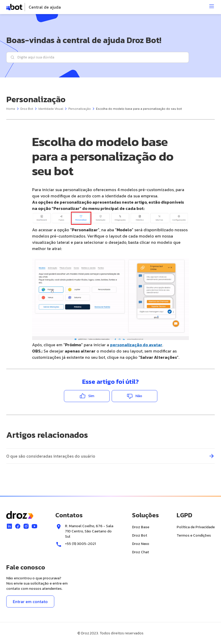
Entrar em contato (30, 601)
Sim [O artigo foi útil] (91, 396)
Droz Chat (141, 552)
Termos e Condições (194, 535)
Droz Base (141, 527)
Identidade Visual (51, 108)
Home (11, 108)
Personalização (80, 108)
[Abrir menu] (212, 6)
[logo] (34, 7)
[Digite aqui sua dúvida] (98, 57)
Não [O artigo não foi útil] (139, 396)
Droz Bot (27, 108)
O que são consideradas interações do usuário (51, 456)
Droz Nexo (141, 543)
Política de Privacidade (196, 527)
